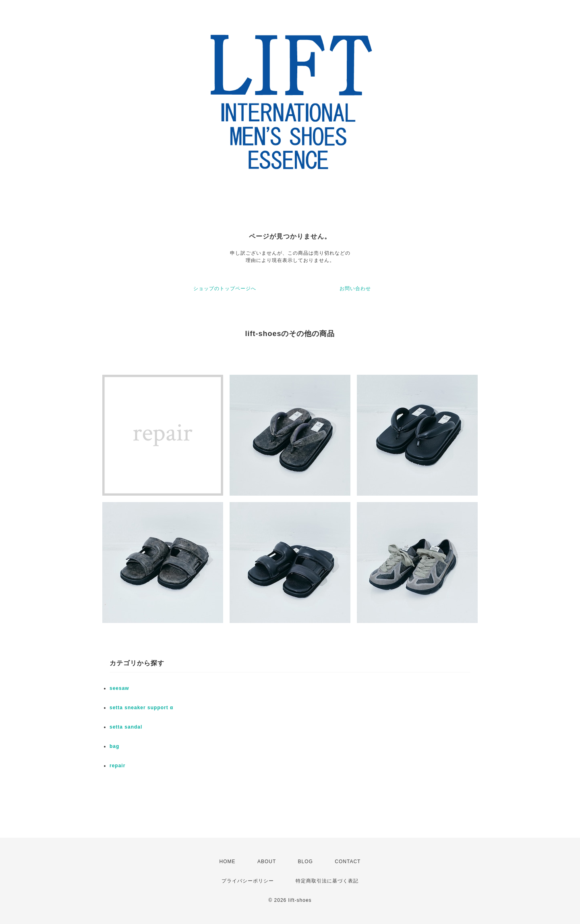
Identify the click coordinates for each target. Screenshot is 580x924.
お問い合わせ (355, 289)
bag (114, 746)
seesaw (119, 688)
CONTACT (348, 862)
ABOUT (267, 862)
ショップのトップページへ (225, 289)
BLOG (306, 862)
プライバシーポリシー (248, 881)
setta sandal (126, 727)
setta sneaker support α (141, 708)
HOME (228, 862)
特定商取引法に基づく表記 (327, 881)
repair (117, 766)
